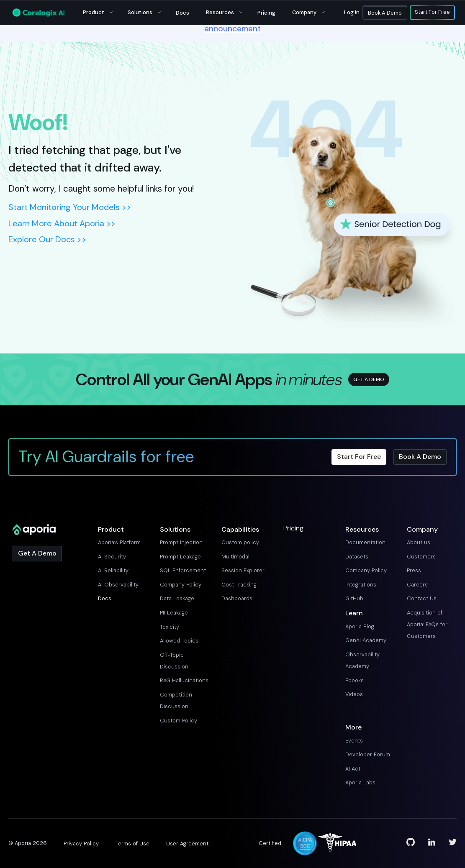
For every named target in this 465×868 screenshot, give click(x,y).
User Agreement (187, 844)
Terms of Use (132, 844)
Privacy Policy (81, 844)
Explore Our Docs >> (47, 239)
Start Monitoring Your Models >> (70, 207)
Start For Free (432, 13)
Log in (352, 12)
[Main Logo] (39, 13)
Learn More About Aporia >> (62, 223)
